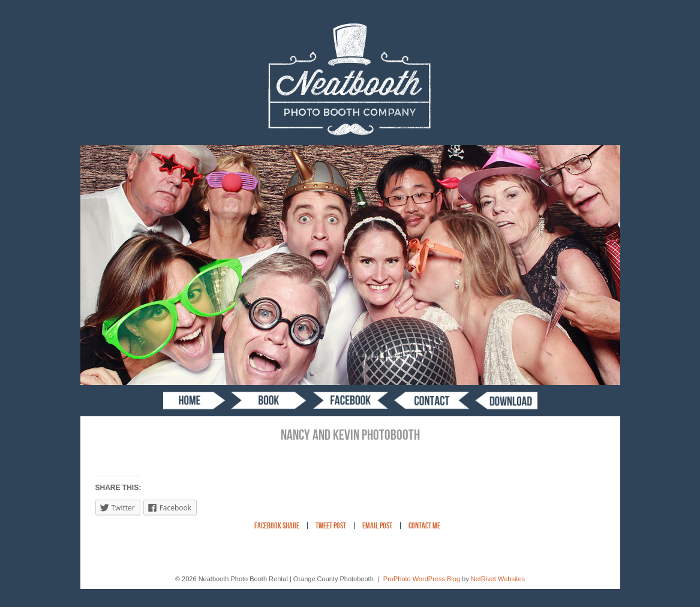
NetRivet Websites (498, 579)
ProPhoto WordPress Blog (422, 579)
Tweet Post (331, 526)
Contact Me (424, 526)
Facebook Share (277, 526)
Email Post (377, 526)
